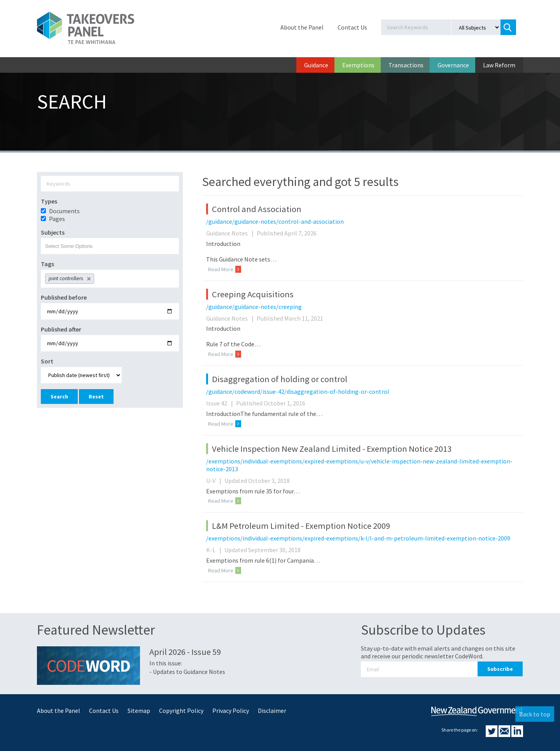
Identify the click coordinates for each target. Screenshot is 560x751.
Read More (225, 269)
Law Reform (499, 65)
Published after (61, 329)
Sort (47, 361)
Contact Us (352, 27)
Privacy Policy (231, 711)
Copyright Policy (181, 711)
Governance (453, 65)
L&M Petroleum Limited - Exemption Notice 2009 (301, 526)
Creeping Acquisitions (253, 294)
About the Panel (302, 27)
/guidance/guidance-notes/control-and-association (275, 221)
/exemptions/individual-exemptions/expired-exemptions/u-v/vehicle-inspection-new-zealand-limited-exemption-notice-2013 (359, 465)
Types (49, 201)
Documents (64, 211)
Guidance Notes (231, 233)
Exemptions (358, 65)
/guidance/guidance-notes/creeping (254, 307)
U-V (215, 481)
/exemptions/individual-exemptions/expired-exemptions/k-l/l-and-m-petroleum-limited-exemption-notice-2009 (358, 538)
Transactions (406, 65)
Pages (57, 219)
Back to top (535, 714)
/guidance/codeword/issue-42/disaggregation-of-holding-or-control (298, 391)
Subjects (53, 232)
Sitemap (139, 711)
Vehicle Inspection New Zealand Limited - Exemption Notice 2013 (332, 449)
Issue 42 (220, 403)
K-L (215, 550)
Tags (47, 264)
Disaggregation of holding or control (280, 379)
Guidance (316, 65)
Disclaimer (272, 711)
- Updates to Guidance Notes (187, 672)
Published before (64, 297)
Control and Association (257, 209)
